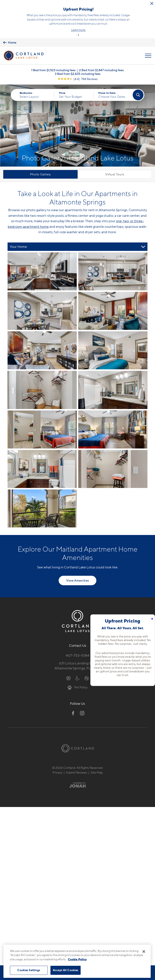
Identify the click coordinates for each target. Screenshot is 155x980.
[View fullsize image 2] (42, 302)
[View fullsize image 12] (42, 499)
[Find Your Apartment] (138, 86)
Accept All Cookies (66, 970)
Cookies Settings (29, 970)
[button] (77, 26)
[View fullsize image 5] (113, 341)
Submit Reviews (77, 763)
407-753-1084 (77, 647)
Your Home (18, 238)
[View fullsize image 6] (42, 381)
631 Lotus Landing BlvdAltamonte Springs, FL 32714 (78, 657)
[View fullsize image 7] (113, 381)
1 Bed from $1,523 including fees (53, 61)
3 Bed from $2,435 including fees (78, 65)
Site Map (97, 763)
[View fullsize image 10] (42, 460)
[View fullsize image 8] (42, 420)
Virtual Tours (115, 165)
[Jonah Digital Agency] (77, 776)
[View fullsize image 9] (113, 420)
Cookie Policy (77, 959)
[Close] (144, 952)
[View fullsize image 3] (113, 302)
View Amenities (78, 571)
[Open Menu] (148, 47)
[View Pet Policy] (77, 678)
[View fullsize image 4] (42, 341)
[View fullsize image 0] (42, 262)
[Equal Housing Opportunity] (68, 669)
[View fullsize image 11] (113, 460)
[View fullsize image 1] (113, 262)
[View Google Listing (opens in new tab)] (78, 70)
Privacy (57, 763)
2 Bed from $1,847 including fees (101, 61)
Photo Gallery (40, 165)
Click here (31, 18)
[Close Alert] (93, 6)
